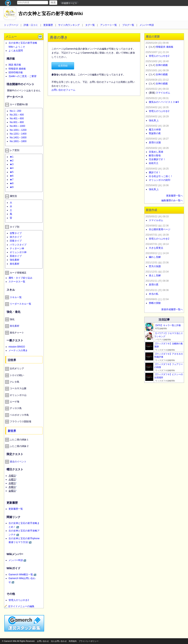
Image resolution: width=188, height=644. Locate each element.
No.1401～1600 (18, 138)
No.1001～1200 (18, 130)
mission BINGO (17, 347)
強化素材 (15, 260)
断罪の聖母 (155, 156)
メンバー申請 (147, 25)
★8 (12, 183)
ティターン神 (17, 248)
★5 (12, 172)
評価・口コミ (31, 25)
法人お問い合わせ (59, 641)
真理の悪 (154, 285)
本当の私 (154, 294)
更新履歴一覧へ (174, 196)
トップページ (11, 25)
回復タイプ (16, 241)
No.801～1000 (17, 126)
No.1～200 (15, 111)
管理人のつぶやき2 (19, 600)
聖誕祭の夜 (155, 133)
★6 (12, 176)
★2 (12, 161)
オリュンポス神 (18, 252)
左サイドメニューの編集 (19, 606)
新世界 (12, 431)
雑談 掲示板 (15, 65)
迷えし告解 (155, 275)
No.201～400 (17, 115)
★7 (12, 180)
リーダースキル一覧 (20, 304)
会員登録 (63, 66)
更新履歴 (48, 25)
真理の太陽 (155, 142)
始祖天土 (154, 163)
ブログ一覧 (128, 25)
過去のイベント (18, 462)
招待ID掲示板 (16, 72)
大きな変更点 (156, 248)
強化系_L (154, 120)
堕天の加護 (155, 266)
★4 (12, 168)
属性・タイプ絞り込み (20, 278)
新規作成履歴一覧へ (172, 309)
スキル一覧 (16, 297)
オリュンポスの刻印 (160, 180)
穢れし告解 (155, 257)
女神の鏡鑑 (162, 65)
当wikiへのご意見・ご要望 (22, 76)
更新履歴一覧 (16, 509)
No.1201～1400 (18, 134)
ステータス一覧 (17, 282)
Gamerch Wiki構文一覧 (21, 575)
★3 (12, 164)
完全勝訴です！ (157, 159)
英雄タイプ (16, 256)
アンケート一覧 (109, 25)
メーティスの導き (18, 350)
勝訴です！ (155, 172)
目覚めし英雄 (156, 152)
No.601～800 (17, 122)
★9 (12, 187)
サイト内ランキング (69, 25)
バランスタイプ (18, 245)
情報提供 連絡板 (17, 69)
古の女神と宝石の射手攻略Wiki (51, 14)
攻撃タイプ (16, 233)
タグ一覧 (90, 25)
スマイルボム (163, 93)
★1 (12, 157)
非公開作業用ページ (160, 229)
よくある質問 (16, 51)
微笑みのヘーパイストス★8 (164, 102)
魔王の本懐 (155, 130)
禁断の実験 (155, 303)
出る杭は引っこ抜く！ (161, 176)
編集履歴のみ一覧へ (172, 200)
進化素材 (15, 264)
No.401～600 (17, 118)
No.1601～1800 (18, 141)
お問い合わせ (43, 641)
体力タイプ (16, 237)
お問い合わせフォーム (63, 90)
